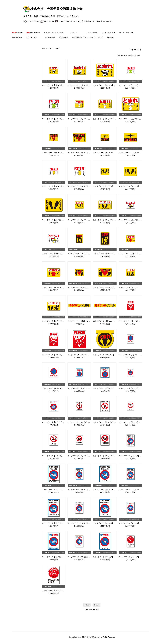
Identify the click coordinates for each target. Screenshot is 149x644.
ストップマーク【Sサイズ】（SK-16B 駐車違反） (86, 388)
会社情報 (110, 38)
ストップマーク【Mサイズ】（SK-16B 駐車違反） (112, 388)
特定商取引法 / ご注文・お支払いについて (88, 38)
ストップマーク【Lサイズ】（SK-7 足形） (57, 220)
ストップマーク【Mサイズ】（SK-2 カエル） (58, 119)
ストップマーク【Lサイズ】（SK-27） (56, 591)
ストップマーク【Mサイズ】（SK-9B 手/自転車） (60, 287)
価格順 (130, 55)
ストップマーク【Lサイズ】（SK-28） (56, 557)
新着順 (137, 55)
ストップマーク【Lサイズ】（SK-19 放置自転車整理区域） (64, 489)
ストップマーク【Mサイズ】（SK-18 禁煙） (58, 456)
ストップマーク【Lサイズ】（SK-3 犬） (133, 119)
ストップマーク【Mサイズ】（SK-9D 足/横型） (59, 321)
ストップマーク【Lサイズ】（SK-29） (107, 557)
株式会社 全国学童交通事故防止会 (53, 9)
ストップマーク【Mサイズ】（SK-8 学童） (58, 254)
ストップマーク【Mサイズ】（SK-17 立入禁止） (111, 422)
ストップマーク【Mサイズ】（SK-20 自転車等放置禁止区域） (90, 489)
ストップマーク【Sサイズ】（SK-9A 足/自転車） (86, 254)
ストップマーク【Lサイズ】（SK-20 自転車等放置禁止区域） (116, 489)
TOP (43, 49)
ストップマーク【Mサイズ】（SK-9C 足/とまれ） (111, 287)
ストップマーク (54, 49)
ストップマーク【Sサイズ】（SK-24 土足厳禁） (85, 456)
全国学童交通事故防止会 (91, 637)
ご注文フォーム (92, 32)
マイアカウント (135, 50)
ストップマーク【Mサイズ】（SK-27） (133, 557)
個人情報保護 (64, 38)
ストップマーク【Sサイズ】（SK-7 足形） (109, 186)
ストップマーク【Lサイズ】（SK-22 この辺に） (111, 523)
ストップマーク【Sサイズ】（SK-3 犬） (82, 119)
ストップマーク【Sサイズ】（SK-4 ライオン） (59, 153)
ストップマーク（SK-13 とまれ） (105, 355)
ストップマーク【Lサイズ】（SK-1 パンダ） (109, 85)
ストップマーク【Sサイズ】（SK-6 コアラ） (58, 186)
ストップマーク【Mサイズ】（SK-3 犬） (108, 119)
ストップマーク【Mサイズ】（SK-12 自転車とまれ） (61, 355)
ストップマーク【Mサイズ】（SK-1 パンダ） (84, 85)
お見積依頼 (73, 32)
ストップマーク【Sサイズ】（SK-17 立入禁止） (85, 422)
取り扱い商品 (33, 32)
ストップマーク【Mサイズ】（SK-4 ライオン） (85, 153)
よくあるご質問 (32, 38)
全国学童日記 (17, 38)
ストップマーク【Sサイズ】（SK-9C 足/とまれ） (86, 287)
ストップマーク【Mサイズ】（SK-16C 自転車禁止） (61, 422)
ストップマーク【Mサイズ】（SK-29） (82, 557)
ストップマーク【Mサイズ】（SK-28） (133, 523)
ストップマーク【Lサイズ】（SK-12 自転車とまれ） (87, 355)
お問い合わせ (50, 38)
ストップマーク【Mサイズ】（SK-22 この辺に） (85, 523)
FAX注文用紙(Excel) (127, 32)
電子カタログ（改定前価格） (55, 32)
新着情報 (17, 32)
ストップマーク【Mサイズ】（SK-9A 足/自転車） (111, 254)
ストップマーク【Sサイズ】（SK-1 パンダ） (58, 85)
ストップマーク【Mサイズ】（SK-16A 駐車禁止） (60, 388)
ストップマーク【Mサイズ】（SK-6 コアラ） (84, 186)
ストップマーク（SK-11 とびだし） (106, 321)
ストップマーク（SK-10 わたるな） (81, 321)
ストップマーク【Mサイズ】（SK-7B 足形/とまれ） (112, 220)
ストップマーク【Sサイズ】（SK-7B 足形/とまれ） (86, 220)
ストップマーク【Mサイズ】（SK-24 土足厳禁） (111, 456)
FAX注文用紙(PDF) (108, 32)
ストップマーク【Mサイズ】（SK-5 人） (134, 153)
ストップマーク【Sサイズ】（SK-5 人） (108, 153)
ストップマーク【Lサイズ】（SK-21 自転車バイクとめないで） (65, 523)
